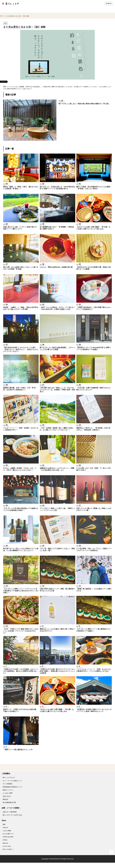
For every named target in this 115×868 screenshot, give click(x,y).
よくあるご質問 (8, 793)
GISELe (5, 840)
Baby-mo (5, 843)
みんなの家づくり (8, 834)
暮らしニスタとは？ (9, 778)
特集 (4, 824)
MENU (109, 3)
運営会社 (5, 799)
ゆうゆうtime (7, 846)
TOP (1, 16)
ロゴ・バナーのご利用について (12, 781)
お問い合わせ (7, 796)
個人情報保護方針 (9, 802)
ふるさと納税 (7, 831)
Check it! (5, 828)
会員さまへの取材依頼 (10, 812)
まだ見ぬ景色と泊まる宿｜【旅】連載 (17, 16)
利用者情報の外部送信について (12, 787)
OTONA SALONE (8, 837)
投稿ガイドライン (8, 790)
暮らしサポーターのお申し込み (12, 815)
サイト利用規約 (8, 784)
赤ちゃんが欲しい (8, 849)
